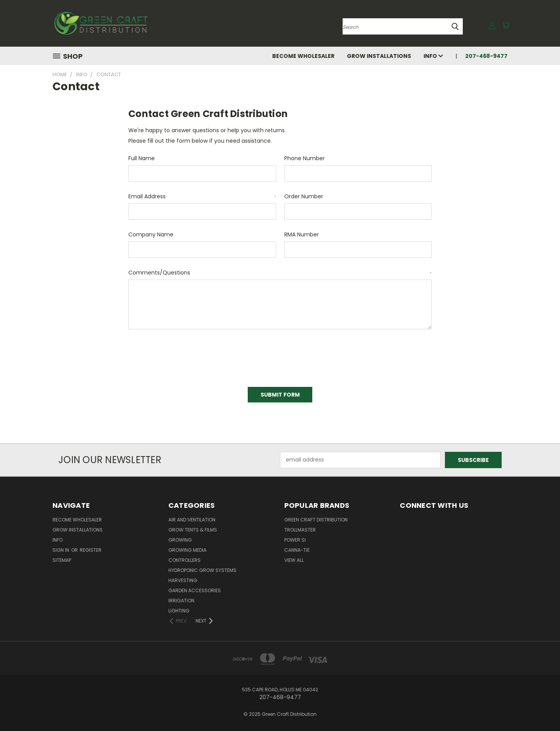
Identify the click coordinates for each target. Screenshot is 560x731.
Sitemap (62, 560)
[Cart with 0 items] (506, 25)
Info (433, 56)
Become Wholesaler (303, 56)
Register (91, 550)
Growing (180, 540)
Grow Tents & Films (193, 530)
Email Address (202, 196)
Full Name (142, 158)
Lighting (179, 611)
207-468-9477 (486, 56)
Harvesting (183, 580)
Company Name (151, 234)
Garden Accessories (195, 590)
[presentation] (187, 355)
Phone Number (304, 158)
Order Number (304, 196)
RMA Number (302, 234)
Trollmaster (300, 530)
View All (294, 560)
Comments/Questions (280, 273)
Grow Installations (379, 56)
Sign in (61, 550)
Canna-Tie (297, 550)
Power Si (295, 540)
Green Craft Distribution (316, 520)
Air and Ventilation (192, 520)
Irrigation (181, 601)
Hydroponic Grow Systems (202, 570)
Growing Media (187, 550)
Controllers (185, 560)
